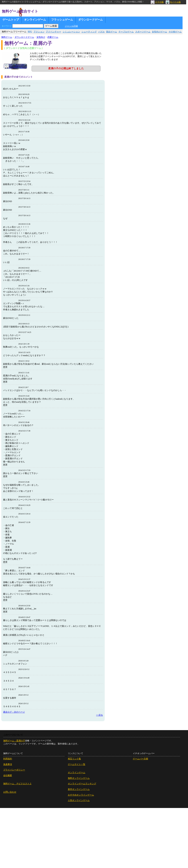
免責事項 (8, 764)
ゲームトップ (11, 20)
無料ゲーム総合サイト (20, 11)
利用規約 (8, 759)
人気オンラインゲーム (79, 800)
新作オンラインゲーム (79, 789)
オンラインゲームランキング (82, 784)
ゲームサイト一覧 (77, 764)
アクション (39, 32)
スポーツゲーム (143, 32)
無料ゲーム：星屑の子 (14, 741)
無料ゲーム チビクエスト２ (17, 784)
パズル (101, 32)
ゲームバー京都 (140, 759)
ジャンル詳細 (71, 26)
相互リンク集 (74, 759)
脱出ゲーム (112, 32)
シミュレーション (71, 32)
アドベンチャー (54, 32)
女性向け (41, 37)
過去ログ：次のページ (14, 712)
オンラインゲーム (35, 20)
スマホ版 (157, 2)
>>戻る (99, 715)
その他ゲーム (175, 32)
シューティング (89, 32)
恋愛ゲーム (53, 37)
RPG (30, 31)
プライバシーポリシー (14, 770)
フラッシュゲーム (62, 20)
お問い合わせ (10, 792)
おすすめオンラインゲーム (81, 795)
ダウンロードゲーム (90, 20)
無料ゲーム (7, 37)
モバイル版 (173, 2)
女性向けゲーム (160, 32)
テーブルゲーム (126, 32)
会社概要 (8, 775)
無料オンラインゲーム (79, 778)
